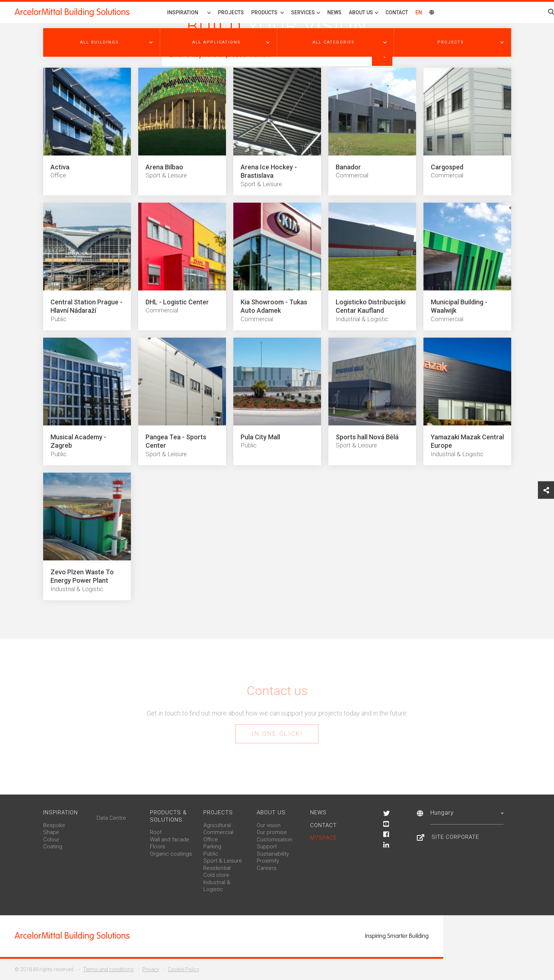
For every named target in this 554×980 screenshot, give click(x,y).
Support (267, 846)
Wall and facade (170, 840)
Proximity (268, 861)
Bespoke (54, 825)
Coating (53, 846)
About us (271, 812)
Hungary (467, 813)
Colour (51, 840)
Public (211, 854)
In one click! (277, 734)
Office (211, 840)
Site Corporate (455, 837)
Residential (217, 868)
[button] (102, 42)
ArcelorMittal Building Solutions (72, 12)
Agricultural (217, 825)
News (334, 12)
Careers (267, 868)
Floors (158, 846)
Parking (212, 846)
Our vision (269, 825)
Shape (51, 832)
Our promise (272, 832)
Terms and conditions (108, 969)
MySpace (323, 838)
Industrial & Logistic (217, 886)
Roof (156, 832)
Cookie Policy (184, 969)
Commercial (218, 832)
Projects (231, 12)
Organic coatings (171, 854)
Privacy (151, 969)
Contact (397, 12)
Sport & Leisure (223, 861)
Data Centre (111, 818)
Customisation (274, 840)
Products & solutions (168, 816)
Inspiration (183, 12)
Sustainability (273, 854)
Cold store (216, 875)
